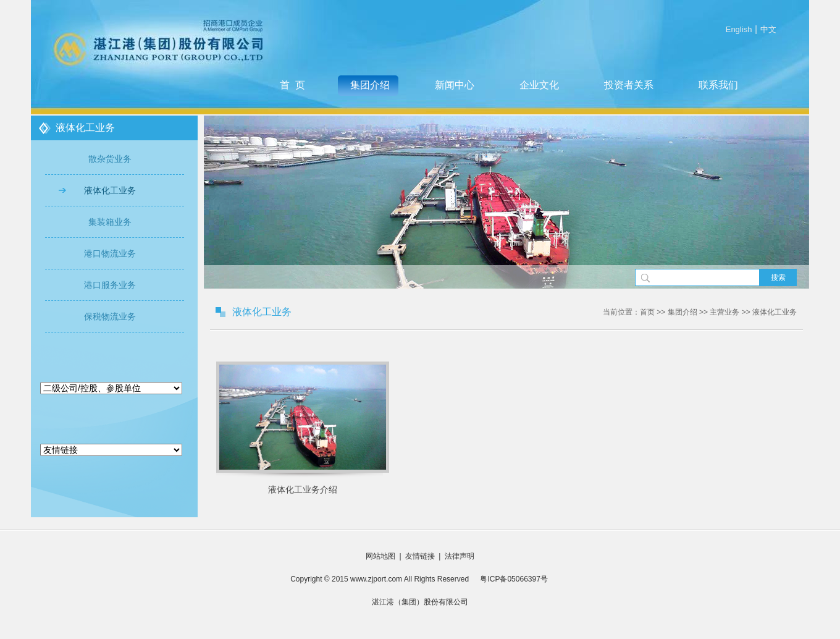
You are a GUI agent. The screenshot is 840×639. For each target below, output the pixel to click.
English (739, 29)
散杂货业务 (110, 159)
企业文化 (539, 85)
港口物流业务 (110, 253)
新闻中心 (455, 85)
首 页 (292, 85)
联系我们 (718, 85)
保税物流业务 (110, 316)
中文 (768, 29)
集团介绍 (370, 85)
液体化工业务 (110, 190)
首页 (647, 312)
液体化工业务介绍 (303, 489)
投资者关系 (629, 85)
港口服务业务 (110, 285)
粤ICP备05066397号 (509, 579)
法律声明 (460, 556)
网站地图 (380, 556)
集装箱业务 (110, 222)
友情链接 (420, 556)
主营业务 (724, 312)
